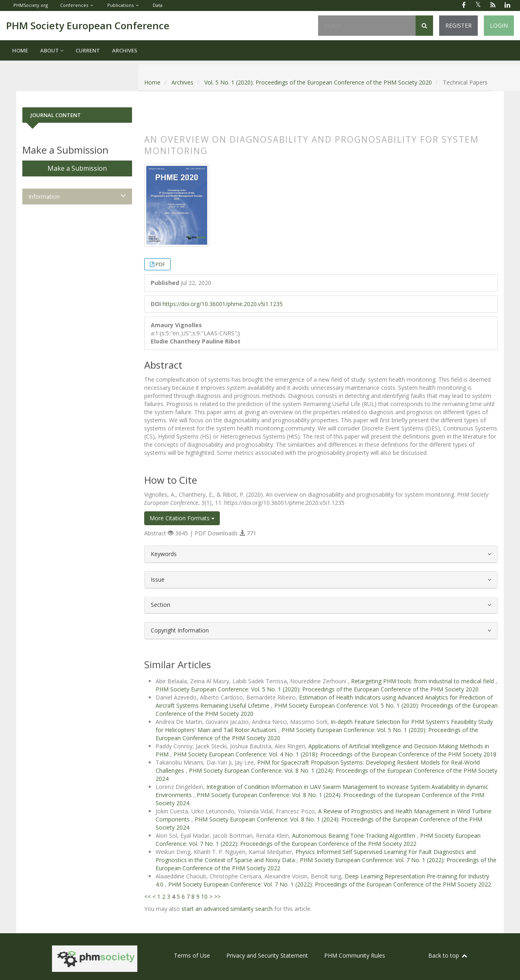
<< (147, 896)
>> (217, 896)
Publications (120, 5)
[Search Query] (367, 26)
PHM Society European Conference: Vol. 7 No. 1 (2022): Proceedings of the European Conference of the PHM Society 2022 (318, 840)
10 (204, 896)
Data (158, 5)
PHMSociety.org (31, 5)
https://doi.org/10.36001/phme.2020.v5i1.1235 (223, 304)
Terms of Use (192, 955)
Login (499, 25)
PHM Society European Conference (88, 25)
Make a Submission (77, 168)
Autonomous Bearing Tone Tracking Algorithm (354, 835)
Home (20, 50)
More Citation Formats (182, 518)
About (52, 50)
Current (88, 50)
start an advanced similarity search (227, 909)
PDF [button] (160, 264)
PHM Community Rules (355, 955)
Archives (125, 50)
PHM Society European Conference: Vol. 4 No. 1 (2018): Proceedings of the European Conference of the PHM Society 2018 (335, 754)
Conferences (74, 5)
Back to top (448, 955)
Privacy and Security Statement (267, 955)
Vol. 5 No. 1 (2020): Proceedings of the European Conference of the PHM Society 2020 (318, 82)
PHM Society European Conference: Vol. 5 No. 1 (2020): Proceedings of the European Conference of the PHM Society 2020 (317, 689)
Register (458, 25)
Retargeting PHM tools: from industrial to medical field (423, 681)
